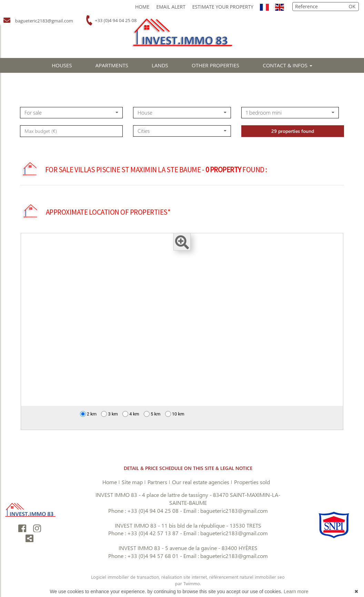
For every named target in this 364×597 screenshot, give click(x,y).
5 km (152, 414)
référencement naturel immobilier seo (247, 577)
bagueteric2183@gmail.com (43, 21)
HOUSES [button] (62, 65)
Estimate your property (223, 7)
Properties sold (252, 482)
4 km (131, 414)
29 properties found (293, 147)
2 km (88, 414)
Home (142, 7)
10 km (175, 414)
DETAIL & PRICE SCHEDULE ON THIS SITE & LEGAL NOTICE (188, 468)
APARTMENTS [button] (112, 65)
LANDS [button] (160, 65)
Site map (132, 482)
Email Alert (171, 7)
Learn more (296, 591)
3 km (109, 414)
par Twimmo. (188, 583)
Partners (157, 482)
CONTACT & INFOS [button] (287, 65)
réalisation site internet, (185, 577)
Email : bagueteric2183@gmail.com (226, 511)
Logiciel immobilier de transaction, (126, 577)
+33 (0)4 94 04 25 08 (115, 20)
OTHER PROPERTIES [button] (215, 65)
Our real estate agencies (201, 482)
